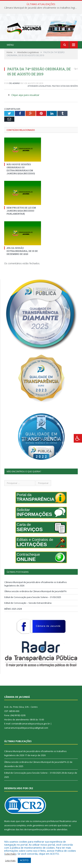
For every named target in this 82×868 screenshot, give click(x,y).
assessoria (10, 825)
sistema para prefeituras (46, 821)
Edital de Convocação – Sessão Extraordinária (28, 603)
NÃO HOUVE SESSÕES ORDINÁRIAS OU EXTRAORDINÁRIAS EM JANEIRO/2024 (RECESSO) (21, 169)
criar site (25, 821)
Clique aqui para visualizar (25, 95)
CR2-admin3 (14, 83)
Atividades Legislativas (39, 86)
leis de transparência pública (35, 829)
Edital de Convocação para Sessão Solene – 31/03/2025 (33, 597)
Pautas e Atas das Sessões (65, 86)
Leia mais (10, 854)
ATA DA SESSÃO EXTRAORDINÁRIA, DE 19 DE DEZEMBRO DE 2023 (22, 251)
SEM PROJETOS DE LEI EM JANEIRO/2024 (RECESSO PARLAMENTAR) (21, 211)
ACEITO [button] (24, 860)
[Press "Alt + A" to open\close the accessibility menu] (78, 438)
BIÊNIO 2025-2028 (13, 609)
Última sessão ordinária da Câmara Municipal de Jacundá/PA (35, 591)
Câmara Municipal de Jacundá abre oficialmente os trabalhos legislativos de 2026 (42, 8)
